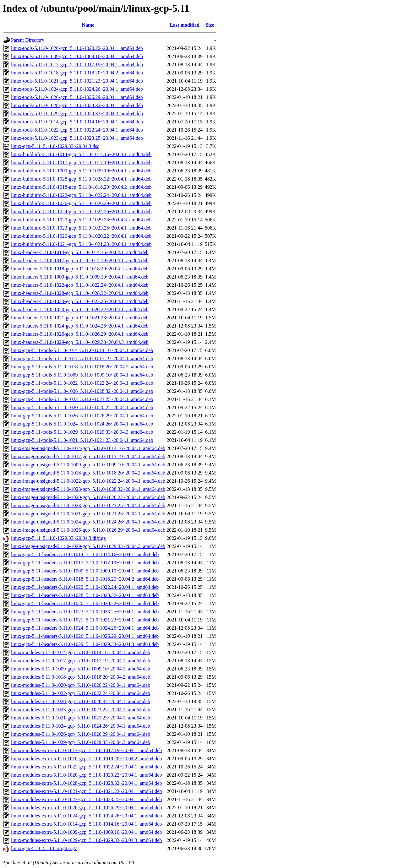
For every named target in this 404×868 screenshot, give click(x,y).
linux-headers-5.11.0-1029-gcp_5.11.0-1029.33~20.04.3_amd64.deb (80, 342)
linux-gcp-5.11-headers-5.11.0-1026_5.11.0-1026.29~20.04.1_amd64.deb (85, 636)
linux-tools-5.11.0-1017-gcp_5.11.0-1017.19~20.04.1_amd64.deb (77, 65)
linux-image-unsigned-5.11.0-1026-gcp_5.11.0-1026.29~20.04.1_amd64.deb (88, 530)
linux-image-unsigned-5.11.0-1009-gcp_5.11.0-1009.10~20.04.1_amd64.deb (88, 465)
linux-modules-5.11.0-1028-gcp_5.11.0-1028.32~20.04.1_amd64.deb (81, 701)
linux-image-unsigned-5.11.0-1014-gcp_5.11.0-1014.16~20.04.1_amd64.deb (88, 448)
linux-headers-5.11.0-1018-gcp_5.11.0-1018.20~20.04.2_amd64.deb (80, 269)
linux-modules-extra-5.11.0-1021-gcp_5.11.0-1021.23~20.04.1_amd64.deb (86, 791)
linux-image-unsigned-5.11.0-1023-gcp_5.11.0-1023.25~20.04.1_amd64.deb (88, 505)
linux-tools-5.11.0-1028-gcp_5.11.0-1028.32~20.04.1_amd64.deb (77, 105)
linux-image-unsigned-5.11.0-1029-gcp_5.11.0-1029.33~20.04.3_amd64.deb (88, 546)
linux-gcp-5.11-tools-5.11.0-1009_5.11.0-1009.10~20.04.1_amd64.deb (82, 375)
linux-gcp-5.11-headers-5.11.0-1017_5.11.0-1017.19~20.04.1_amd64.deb (85, 563)
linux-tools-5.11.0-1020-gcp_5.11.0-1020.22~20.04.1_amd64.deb (77, 48)
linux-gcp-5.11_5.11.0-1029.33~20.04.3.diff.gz (58, 538)
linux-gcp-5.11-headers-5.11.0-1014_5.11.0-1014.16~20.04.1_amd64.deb (85, 554)
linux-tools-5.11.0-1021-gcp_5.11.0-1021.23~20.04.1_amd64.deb (77, 81)
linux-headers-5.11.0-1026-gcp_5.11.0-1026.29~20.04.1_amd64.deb (80, 334)
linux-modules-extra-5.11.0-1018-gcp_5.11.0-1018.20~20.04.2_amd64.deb (86, 759)
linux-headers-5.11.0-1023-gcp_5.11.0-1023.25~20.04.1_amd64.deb (80, 301)
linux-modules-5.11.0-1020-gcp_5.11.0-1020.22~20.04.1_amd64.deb (81, 685)
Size (210, 25)
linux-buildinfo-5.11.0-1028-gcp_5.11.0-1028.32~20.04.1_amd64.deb (81, 179)
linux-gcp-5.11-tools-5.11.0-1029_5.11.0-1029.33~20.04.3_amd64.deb (82, 432)
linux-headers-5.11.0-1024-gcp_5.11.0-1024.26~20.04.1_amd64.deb (80, 326)
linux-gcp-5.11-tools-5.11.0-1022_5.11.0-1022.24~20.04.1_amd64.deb (82, 383)
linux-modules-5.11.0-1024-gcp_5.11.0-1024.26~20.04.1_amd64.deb (81, 726)
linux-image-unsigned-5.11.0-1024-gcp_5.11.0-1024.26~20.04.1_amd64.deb (88, 522)
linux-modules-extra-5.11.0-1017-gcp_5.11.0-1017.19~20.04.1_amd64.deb (86, 750)
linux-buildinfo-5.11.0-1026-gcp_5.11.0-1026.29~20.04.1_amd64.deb (81, 203)
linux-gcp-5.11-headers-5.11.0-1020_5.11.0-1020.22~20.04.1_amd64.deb (85, 603)
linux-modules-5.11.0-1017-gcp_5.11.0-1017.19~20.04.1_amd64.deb (81, 661)
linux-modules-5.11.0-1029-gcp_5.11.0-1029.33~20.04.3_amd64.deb (81, 742)
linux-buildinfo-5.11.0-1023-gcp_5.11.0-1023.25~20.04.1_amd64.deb (81, 228)
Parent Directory (28, 40)
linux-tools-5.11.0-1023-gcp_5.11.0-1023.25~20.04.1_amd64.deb (77, 138)
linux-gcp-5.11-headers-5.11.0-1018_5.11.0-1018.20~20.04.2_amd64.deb (85, 579)
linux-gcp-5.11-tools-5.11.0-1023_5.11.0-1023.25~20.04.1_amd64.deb (82, 399)
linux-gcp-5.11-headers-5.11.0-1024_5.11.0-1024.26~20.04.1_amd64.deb (85, 628)
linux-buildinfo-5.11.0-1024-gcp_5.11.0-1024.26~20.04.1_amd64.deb (81, 212)
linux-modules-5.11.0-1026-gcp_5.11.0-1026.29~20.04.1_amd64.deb (81, 734)
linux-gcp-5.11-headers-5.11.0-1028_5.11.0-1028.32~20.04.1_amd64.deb (85, 595)
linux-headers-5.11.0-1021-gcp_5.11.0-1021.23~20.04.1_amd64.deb (80, 318)
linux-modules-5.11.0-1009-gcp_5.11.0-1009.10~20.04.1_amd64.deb (81, 669)
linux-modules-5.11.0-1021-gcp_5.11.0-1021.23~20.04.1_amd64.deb (81, 718)
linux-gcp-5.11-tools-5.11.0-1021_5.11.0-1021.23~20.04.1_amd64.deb (82, 440)
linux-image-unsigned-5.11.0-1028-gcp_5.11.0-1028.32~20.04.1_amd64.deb (88, 489)
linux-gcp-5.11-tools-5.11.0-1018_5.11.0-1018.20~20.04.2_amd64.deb (82, 367)
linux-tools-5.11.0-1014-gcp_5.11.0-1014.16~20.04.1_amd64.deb (77, 122)
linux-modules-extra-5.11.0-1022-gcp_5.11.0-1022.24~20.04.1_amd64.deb (86, 767)
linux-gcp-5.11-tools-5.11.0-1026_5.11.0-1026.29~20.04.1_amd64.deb (82, 416)
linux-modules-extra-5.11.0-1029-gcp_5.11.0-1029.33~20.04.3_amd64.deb (86, 840)
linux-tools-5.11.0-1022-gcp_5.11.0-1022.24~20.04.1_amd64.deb (77, 130)
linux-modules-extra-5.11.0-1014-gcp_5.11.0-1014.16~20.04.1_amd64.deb (86, 824)
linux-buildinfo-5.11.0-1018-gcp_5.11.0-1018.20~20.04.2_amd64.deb (81, 187)
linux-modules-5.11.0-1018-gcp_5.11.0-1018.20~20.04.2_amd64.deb (81, 677)
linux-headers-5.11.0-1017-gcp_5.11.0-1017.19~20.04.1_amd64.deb (80, 260)
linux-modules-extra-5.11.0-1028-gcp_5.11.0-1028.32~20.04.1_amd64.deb (86, 783)
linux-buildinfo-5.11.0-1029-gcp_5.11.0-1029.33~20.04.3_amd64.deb (81, 220)
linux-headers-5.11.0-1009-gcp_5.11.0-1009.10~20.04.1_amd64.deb (80, 277)
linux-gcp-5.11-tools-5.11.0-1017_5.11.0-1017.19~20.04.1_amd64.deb (82, 358)
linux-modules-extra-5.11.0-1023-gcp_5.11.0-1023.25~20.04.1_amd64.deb (86, 799)
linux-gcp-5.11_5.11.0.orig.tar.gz (44, 848)
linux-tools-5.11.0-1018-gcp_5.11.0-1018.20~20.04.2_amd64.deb (77, 73)
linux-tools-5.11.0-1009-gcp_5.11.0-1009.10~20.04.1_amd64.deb (77, 56)
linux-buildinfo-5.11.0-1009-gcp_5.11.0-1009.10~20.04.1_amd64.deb (81, 171)
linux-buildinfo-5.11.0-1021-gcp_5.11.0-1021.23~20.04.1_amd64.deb (81, 244)
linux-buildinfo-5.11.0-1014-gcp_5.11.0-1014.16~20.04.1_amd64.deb (81, 154)
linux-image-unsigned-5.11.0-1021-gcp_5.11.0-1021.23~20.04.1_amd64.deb (88, 514)
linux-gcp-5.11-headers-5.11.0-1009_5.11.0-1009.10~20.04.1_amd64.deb (85, 571)
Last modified (185, 25)
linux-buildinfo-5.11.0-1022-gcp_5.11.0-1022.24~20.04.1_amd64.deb (81, 195)
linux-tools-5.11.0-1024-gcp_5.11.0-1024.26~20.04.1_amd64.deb (77, 89)
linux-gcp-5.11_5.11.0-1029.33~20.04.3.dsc (55, 146)
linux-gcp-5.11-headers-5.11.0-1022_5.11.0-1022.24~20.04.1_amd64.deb (85, 587)
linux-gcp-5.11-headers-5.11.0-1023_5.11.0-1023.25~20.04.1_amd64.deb (85, 612)
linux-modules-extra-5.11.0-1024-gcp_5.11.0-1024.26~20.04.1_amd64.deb (86, 816)
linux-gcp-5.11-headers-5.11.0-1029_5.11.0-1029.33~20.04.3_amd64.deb (85, 644)
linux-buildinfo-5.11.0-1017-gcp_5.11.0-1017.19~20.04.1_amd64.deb (81, 163)
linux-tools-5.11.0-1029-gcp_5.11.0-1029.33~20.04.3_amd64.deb (77, 114)
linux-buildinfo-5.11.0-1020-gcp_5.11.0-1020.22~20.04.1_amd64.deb (81, 236)
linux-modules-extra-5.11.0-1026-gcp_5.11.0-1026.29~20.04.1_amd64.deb (86, 808)
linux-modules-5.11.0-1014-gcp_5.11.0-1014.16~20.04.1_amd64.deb (81, 652)
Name (88, 25)
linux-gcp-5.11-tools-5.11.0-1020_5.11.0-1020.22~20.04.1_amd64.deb (82, 407)
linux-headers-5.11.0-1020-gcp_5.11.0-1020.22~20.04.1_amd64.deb (80, 309)
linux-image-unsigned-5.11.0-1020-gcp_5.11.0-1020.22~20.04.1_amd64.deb (88, 497)
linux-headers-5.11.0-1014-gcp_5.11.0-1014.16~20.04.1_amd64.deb (80, 252)
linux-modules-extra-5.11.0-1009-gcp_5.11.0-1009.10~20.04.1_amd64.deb (86, 832)
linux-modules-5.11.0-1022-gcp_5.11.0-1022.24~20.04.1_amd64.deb (81, 693)
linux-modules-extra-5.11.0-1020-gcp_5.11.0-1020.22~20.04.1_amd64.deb (86, 775)
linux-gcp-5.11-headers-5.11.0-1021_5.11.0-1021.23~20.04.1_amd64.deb (85, 620)
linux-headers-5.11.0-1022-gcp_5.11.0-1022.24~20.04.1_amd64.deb (80, 285)
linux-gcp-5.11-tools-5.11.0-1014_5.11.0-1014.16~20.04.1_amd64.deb (82, 350)
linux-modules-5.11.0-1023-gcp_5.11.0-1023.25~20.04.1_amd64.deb (81, 710)
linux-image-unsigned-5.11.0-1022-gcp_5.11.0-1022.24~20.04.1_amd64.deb (88, 481)
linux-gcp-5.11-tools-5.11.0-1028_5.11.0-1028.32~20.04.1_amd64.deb (82, 391)
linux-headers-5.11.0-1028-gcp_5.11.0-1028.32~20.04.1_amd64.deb (80, 293)
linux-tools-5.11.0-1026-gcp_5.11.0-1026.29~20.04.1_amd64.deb (77, 97)
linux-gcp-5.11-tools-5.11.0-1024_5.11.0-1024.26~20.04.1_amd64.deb (82, 424)
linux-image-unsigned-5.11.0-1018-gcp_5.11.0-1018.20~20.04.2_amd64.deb (88, 473)
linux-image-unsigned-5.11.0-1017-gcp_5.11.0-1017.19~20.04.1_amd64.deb (88, 456)
